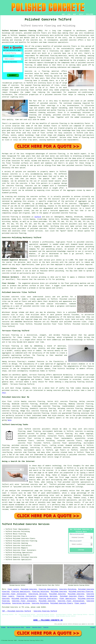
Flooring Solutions (40, 592)
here (9, 420)
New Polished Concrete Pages (16, 627)
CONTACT (81, 14)
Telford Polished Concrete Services (26, 524)
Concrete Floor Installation (71, 601)
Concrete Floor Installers (14, 594)
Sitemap (3, 627)
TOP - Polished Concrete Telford (16, 611)
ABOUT (75, 14)
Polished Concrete (29, 589)
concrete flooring (41, 413)
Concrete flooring (10, 217)
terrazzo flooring (16, 362)
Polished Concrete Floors (72, 596)
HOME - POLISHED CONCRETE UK (48, 620)
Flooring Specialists (48, 589)
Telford (38, 217)
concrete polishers (69, 224)
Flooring (46, 627)
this (4, 393)
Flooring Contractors (26, 596)
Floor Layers (13, 589)
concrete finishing (46, 441)
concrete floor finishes (30, 443)
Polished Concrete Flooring (81, 592)
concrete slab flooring (25, 452)
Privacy (93, 627)
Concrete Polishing (68, 589)
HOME (63, 14)
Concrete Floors (37, 627)
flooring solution (80, 413)
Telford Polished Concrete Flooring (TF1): (23, 31)
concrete (43, 229)
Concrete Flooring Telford (45, 611)
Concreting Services (38, 594)
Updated (28, 627)
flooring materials (58, 56)
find (9, 401)
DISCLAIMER (90, 14)
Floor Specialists (68, 599)
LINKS (69, 14)
